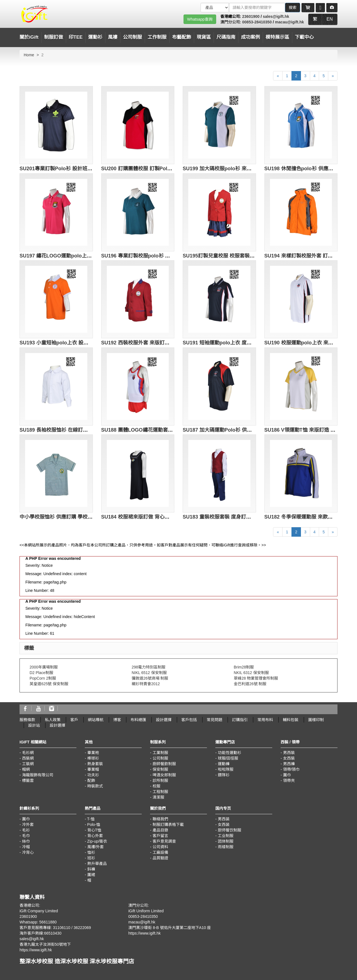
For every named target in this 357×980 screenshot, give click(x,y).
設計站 (34, 725)
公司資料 (160, 847)
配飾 (91, 780)
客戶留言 (160, 836)
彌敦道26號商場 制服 (150, 678)
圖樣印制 (316, 720)
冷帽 (26, 847)
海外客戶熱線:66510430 (40, 933)
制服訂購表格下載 (168, 825)
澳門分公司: (231, 22)
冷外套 (28, 825)
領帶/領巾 (291, 769)
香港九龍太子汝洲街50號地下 (45, 944)
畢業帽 (93, 769)
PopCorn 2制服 (43, 678)
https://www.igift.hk (36, 950)
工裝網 (28, 764)
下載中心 (304, 37)
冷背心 (28, 852)
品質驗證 (160, 858)
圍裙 (91, 875)
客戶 (74, 720)
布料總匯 (138, 720)
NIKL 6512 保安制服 (149, 673)
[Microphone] (320, 8)
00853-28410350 (257, 22)
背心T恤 (94, 830)
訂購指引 (240, 720)
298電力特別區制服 (149, 667)
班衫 (91, 858)
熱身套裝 (95, 764)
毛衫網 (28, 753)
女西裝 (289, 758)
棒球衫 (93, 758)
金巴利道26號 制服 (250, 684)
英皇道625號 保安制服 (49, 684)
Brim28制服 (244, 667)
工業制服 (160, 753)
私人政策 (53, 720)
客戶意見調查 (164, 841)
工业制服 (226, 836)
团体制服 (226, 841)
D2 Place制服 (41, 673)
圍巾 (287, 775)
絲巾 (26, 841)
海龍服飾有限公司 (38, 775)
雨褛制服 (226, 847)
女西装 (224, 825)
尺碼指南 (226, 37)
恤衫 (91, 852)
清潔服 (158, 797)
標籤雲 (28, 780)
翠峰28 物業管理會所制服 (256, 678)
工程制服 (160, 792)
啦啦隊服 (226, 769)
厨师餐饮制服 (230, 830)
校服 (156, 786)
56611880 (48, 922)
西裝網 (28, 758)
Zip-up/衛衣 (97, 841)
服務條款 (27, 720)
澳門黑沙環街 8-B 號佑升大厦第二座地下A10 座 (170, 928)
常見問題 (214, 720)
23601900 (251, 16)
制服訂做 (54, 37)
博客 (117, 720)
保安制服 (160, 769)
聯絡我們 (160, 819)
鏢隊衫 (224, 775)
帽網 (26, 769)
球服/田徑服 (228, 758)
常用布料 (265, 720)
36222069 (82, 928)
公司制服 (160, 758)
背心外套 (95, 836)
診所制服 (160, 780)
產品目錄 (160, 830)
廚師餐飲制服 (164, 764)
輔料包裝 (291, 720)
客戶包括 (189, 720)
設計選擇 (164, 720)
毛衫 (26, 830)
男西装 (224, 819)
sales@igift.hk (276, 16)
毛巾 (26, 836)
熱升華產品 (97, 864)
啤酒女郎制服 (164, 775)
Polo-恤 (94, 825)
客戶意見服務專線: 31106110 (45, 928)
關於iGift (29, 37)
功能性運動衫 (230, 753)
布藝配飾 (182, 37)
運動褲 (224, 764)
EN (330, 19)
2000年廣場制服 (44, 667)
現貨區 (204, 37)
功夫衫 (93, 775)
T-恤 (91, 819)
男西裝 (289, 753)
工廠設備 (160, 852)
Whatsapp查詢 (200, 19)
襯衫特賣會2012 (146, 684)
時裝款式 (95, 786)
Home (29, 55)
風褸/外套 (96, 847)
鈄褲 (91, 869)
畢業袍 (93, 753)
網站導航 (96, 720)
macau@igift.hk (290, 22)
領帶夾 (289, 780)
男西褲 (289, 764)
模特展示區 (277, 37)
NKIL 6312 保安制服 (251, 673)
